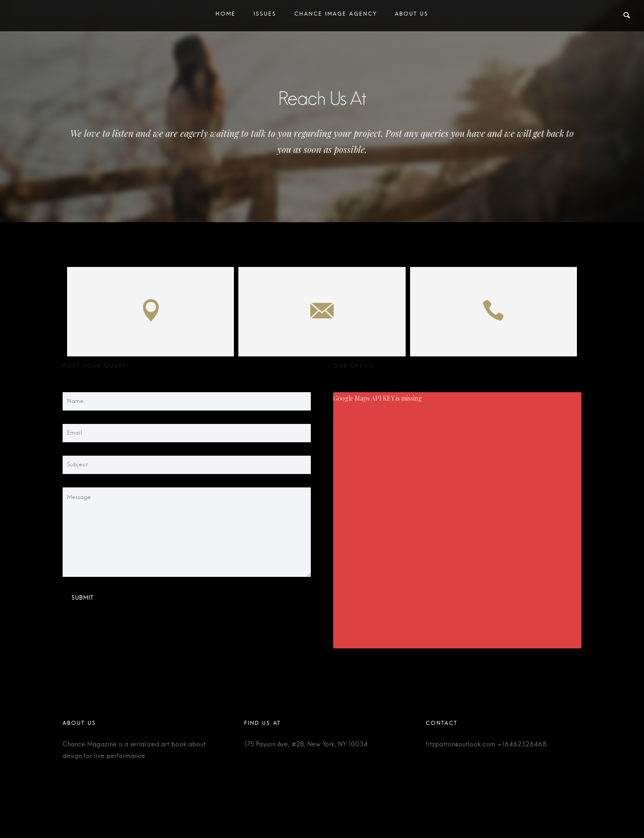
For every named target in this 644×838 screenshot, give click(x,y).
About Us (412, 16)
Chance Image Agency (336, 16)
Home (226, 16)
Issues (265, 16)
